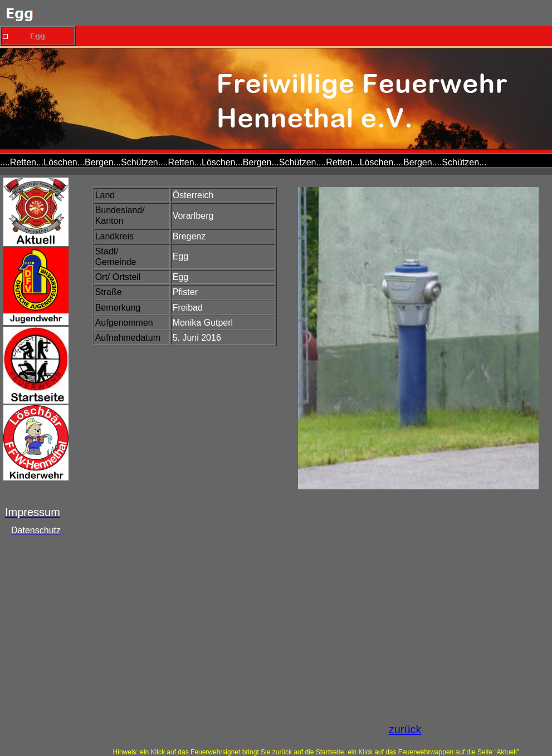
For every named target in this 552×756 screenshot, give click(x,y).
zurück (405, 729)
